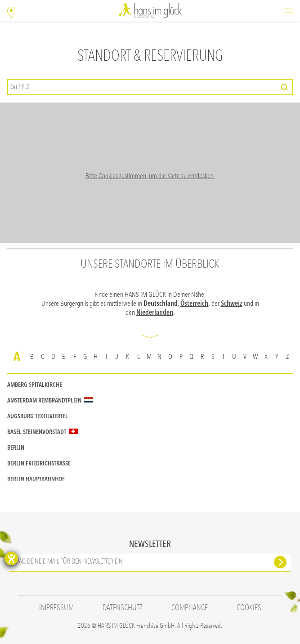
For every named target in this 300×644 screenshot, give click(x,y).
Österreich (194, 303)
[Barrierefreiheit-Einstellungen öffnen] (11, 559)
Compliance (190, 608)
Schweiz (232, 303)
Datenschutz (123, 608)
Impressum (56, 608)
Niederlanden (155, 312)
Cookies (249, 608)
